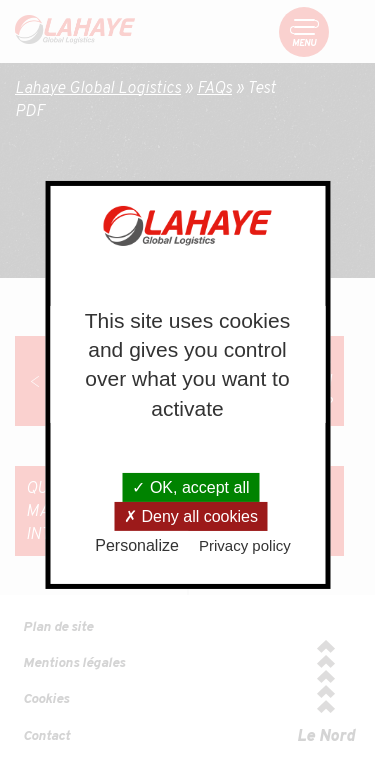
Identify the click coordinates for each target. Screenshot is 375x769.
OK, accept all (190, 487)
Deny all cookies (191, 516)
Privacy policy (245, 545)
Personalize (137, 545)
